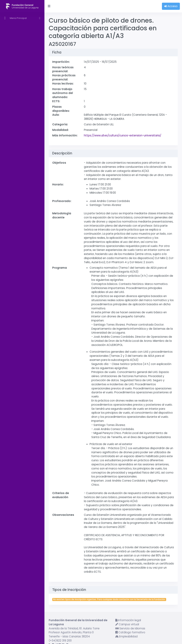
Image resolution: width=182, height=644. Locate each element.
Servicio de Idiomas (130, 628)
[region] (22, 328)
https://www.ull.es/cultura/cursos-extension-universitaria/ (123, 135)
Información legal (128, 620)
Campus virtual (127, 624)
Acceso (171, 6)
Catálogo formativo (130, 632)
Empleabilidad (126, 636)
